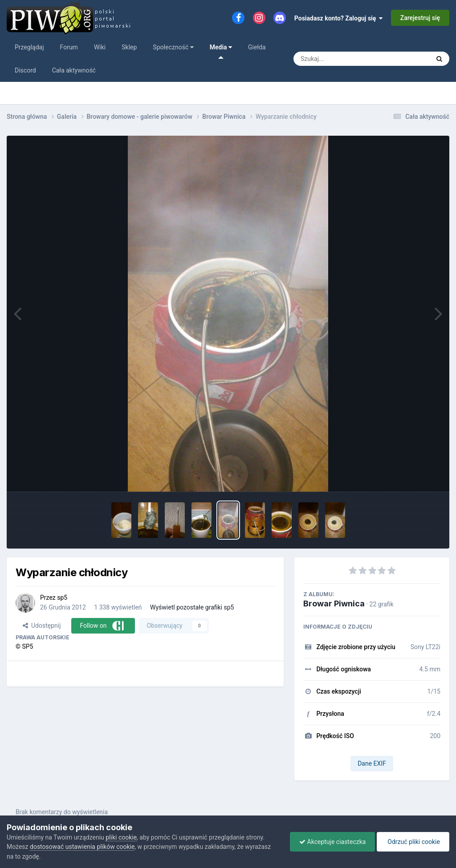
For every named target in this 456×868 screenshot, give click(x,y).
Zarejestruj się (420, 18)
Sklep (129, 47)
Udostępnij (42, 626)
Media (221, 51)
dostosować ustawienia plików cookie (82, 847)
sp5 (62, 598)
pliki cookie (121, 837)
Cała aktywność (74, 70)
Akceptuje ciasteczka (332, 842)
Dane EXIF (372, 763)
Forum (69, 47)
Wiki (100, 47)
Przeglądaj (29, 47)
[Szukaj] (353, 59)
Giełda (257, 47)
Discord (25, 70)
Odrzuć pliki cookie (413, 842)
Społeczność (173, 47)
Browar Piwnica (334, 604)
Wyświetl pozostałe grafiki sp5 (192, 607)
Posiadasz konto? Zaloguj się (339, 18)
